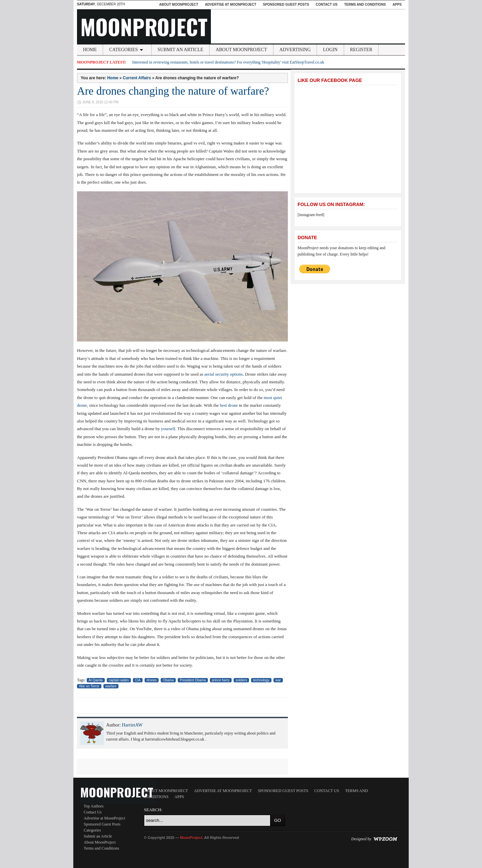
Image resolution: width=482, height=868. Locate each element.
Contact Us (327, 5)
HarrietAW (132, 725)
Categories (127, 50)
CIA (138, 680)
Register (361, 50)
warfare (111, 686)
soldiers (241, 680)
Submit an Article (181, 50)
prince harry (221, 680)
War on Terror (89, 686)
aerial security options (224, 374)
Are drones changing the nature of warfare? (173, 91)
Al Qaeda (96, 680)
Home (90, 50)
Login (330, 50)
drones (152, 680)
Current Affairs (137, 78)
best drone (229, 405)
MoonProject (144, 26)
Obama (168, 680)
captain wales (119, 680)
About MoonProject (179, 5)
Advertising (295, 50)
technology (261, 680)
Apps (397, 5)
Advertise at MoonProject (230, 5)
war (278, 680)
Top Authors (94, 806)
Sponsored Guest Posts (286, 5)
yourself (168, 429)
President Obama (193, 680)
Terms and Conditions (365, 5)
